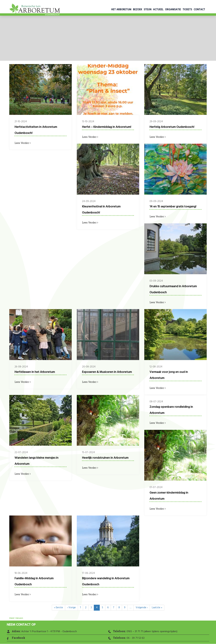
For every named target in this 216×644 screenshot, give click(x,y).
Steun (148, 10)
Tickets (187, 10)
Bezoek (138, 10)
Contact (199, 10)
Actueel (158, 10)
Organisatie (173, 10)
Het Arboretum (121, 10)
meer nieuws (16, 618)
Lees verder (23, 143)
